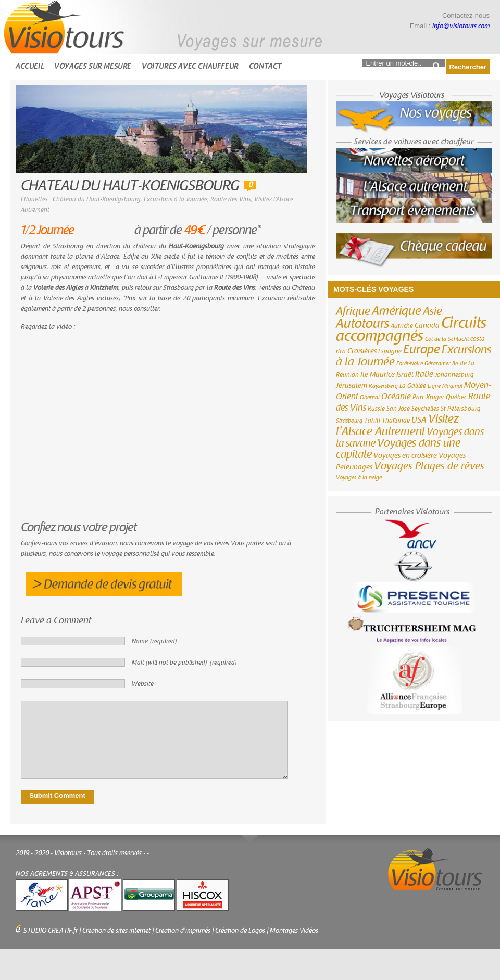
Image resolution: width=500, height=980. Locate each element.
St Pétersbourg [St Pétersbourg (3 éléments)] (461, 409)
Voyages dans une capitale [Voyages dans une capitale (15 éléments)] (398, 449)
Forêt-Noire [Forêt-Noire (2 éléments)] (410, 364)
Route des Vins (231, 199)
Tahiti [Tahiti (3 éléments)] (372, 421)
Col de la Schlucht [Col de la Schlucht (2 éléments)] (447, 339)
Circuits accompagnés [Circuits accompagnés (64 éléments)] (411, 329)
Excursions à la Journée (176, 199)
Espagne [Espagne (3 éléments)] (390, 351)
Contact (265, 66)
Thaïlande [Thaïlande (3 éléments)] (396, 421)
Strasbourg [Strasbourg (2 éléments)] (349, 421)
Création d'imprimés (183, 931)
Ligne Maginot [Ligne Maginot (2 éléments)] (445, 386)
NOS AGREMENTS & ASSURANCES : (67, 874)
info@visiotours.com (461, 26)
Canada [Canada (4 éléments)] (427, 326)
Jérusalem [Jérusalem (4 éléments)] (352, 386)
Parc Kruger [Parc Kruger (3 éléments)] (428, 397)
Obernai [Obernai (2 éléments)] (370, 397)
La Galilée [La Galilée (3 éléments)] (413, 386)
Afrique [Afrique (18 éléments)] (353, 311)
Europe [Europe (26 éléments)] (422, 349)
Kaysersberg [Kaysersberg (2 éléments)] (383, 386)
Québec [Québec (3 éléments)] (456, 397)
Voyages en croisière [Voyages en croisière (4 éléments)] (405, 456)
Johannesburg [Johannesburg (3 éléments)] (454, 375)
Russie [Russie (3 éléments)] (376, 409)
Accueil (30, 66)
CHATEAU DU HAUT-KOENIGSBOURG (130, 186)
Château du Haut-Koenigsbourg (97, 199)
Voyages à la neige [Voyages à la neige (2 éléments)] (359, 478)
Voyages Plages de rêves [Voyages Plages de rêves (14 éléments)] (429, 466)
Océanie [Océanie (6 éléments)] (396, 397)
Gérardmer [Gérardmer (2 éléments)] (438, 364)
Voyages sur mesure (93, 66)
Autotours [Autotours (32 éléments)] (362, 324)
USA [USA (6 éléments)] (419, 420)
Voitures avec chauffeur (190, 66)
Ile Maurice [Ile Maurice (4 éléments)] (378, 375)
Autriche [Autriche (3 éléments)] (402, 326)
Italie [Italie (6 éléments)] (424, 374)
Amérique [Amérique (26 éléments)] (397, 311)
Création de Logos (240, 931)
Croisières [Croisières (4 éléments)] (362, 351)
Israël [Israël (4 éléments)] (405, 375)
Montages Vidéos (294, 931)
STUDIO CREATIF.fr (51, 931)
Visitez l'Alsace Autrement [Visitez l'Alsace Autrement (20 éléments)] (397, 425)
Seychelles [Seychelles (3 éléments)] (425, 409)
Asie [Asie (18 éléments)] (433, 311)
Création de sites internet (116, 931)
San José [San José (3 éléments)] (398, 409)
